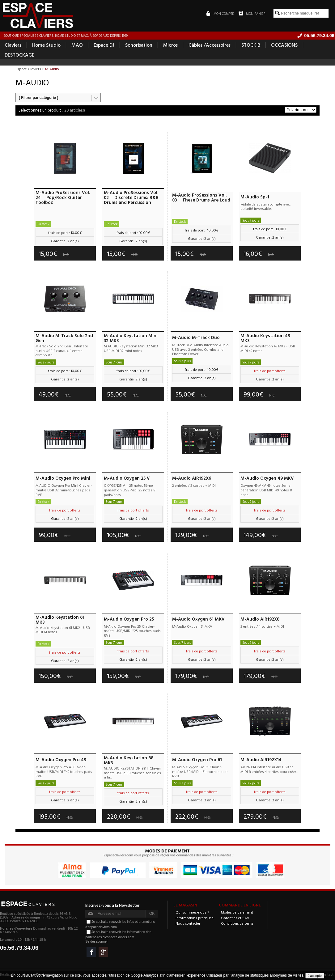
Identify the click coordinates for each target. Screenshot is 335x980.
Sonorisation (139, 45)
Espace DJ (104, 45)
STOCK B (251, 45)
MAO (77, 45)
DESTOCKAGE (19, 55)
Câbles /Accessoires (210, 45)
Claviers (13, 45)
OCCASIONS (284, 45)
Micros (170, 45)
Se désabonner (96, 941)
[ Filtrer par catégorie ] (38, 98)
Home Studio (46, 45)
